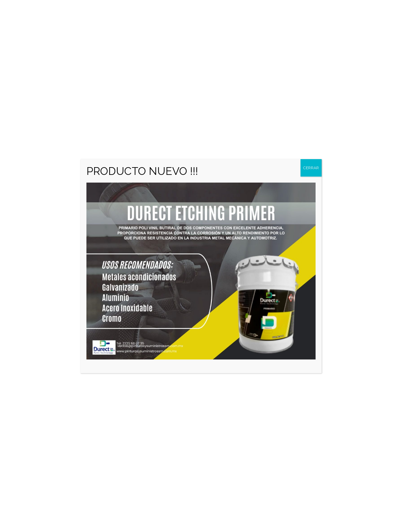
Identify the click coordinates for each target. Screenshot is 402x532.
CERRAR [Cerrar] (311, 168)
